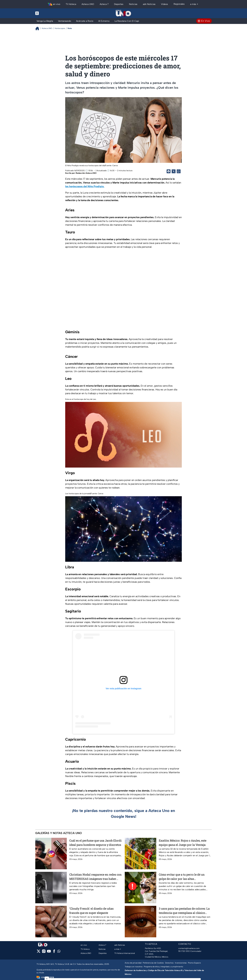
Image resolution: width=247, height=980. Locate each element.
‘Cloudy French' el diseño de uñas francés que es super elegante (91, 911)
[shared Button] (179, 171)
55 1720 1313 (184, 951)
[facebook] (54, 952)
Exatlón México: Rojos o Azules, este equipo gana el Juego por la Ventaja (183, 843)
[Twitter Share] (174, 171)
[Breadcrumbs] (39, 28)
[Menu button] (48, 13)
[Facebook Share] (169, 171)
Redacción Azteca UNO (86, 173)
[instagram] (44, 952)
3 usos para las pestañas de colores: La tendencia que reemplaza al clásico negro (184, 911)
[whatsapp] (59, 952)
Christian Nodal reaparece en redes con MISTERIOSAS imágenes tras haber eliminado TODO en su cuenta (95, 877)
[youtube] (49, 952)
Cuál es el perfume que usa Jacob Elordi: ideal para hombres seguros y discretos (96, 843)
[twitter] (39, 952)
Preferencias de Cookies (153, 963)
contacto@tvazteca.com (189, 948)
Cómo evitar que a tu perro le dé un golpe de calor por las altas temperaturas (182, 877)
